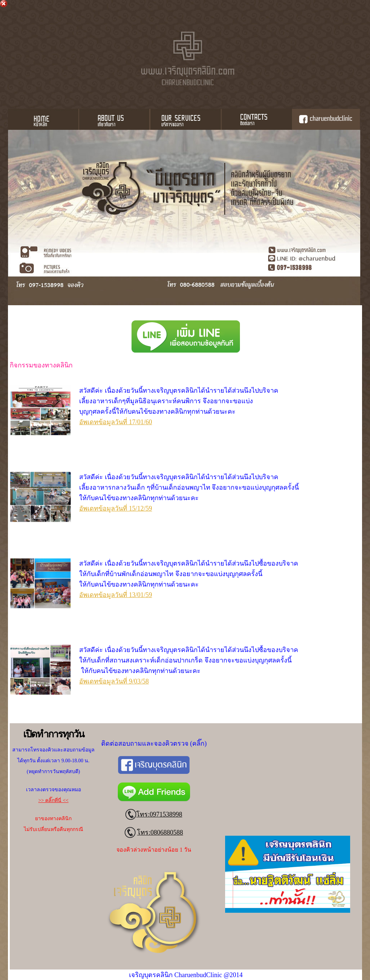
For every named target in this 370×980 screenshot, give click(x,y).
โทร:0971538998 (159, 814)
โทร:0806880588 (160, 832)
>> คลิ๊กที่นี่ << (53, 800)
